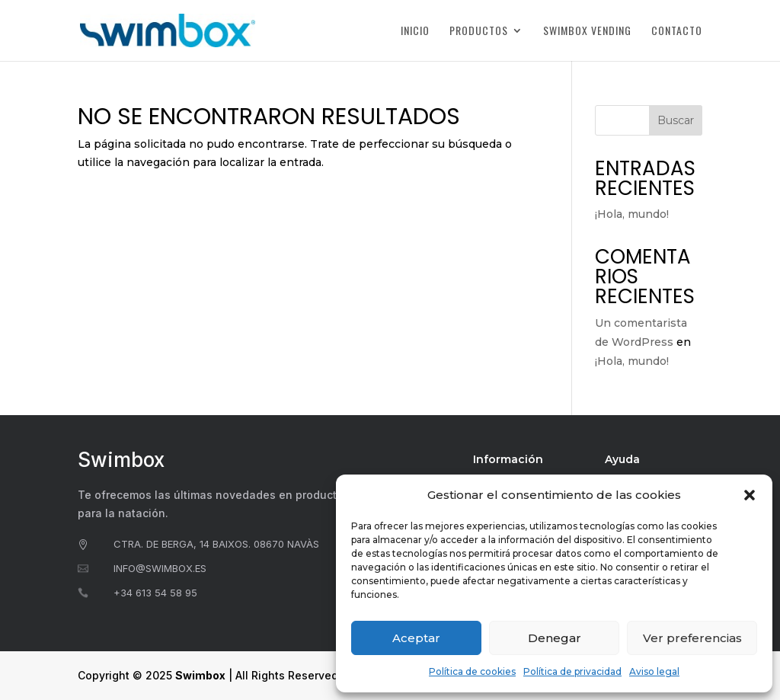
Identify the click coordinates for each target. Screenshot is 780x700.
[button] (750, 495)
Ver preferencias (692, 638)
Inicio (415, 32)
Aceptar (416, 638)
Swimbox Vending (587, 32)
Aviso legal (654, 671)
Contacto (677, 32)
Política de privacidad (572, 671)
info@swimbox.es (160, 568)
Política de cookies (472, 671)
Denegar (555, 638)
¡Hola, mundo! (632, 214)
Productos (479, 32)
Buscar (676, 120)
